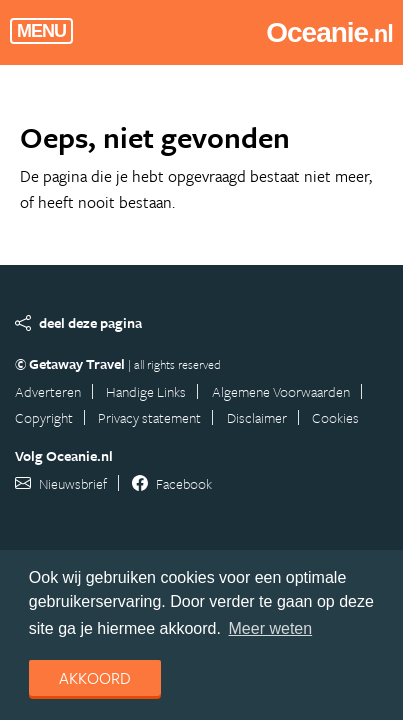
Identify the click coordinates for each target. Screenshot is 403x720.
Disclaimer (257, 417)
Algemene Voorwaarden (281, 391)
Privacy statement (149, 417)
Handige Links (146, 391)
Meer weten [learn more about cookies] (271, 628)
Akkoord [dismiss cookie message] (95, 678)
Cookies (335, 417)
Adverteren (48, 391)
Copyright (44, 417)
